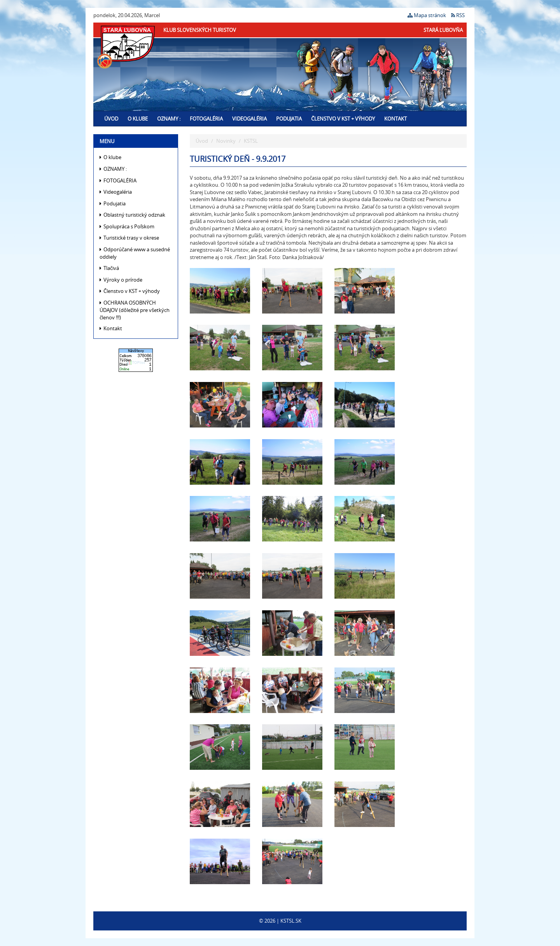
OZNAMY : (169, 119)
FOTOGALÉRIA (206, 119)
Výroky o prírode (121, 280)
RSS (458, 15)
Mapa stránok (427, 15)
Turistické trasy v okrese (129, 238)
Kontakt (395, 119)
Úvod (111, 119)
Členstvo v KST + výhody (343, 119)
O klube (138, 119)
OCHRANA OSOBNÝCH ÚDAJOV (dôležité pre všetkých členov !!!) (135, 310)
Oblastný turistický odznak (132, 215)
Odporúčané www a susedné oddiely (135, 253)
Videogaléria (249, 119)
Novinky (226, 141)
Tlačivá (109, 268)
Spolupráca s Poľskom (127, 226)
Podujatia (289, 119)
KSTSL (251, 141)
